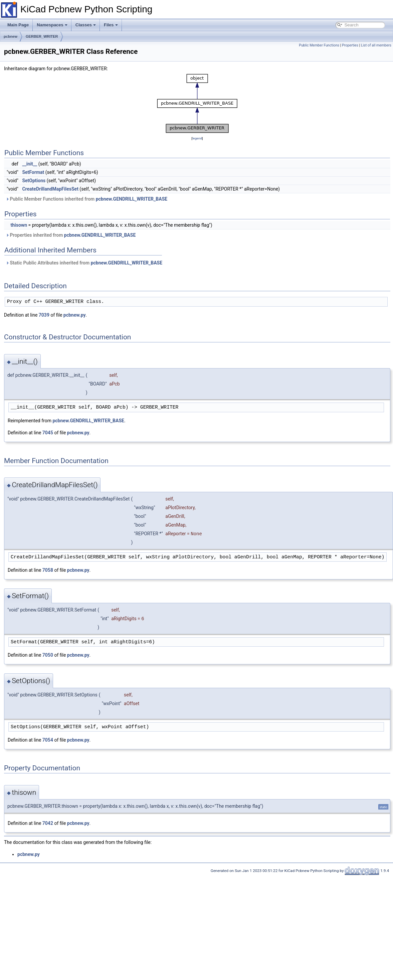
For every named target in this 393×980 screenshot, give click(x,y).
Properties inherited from (71, 235)
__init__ (30, 164)
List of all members (376, 45)
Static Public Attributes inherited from (84, 263)
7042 (48, 823)
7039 (44, 315)
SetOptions (34, 181)
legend (197, 138)
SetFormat (33, 172)
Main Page (18, 25)
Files (111, 25)
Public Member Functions (319, 45)
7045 (48, 433)
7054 (48, 740)
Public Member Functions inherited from (86, 199)
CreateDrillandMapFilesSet (50, 189)
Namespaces (52, 25)
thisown (19, 225)
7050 (48, 655)
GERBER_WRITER (42, 36)
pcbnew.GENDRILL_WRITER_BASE (132, 199)
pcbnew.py (75, 315)
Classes (86, 25)
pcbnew (11, 36)
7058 (48, 570)
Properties (350, 45)
